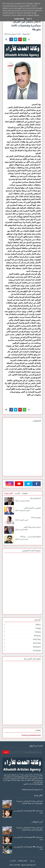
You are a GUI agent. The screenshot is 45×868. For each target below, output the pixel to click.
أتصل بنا (13, 861)
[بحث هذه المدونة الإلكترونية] (26, 752)
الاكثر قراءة (9, 493)
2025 (38, 628)
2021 (37, 643)
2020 (37, 647)
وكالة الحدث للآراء (15, 865)
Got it (29, 19)
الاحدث (17, 493)
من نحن (32, 861)
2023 (37, 636)
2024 (38, 632)
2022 (37, 640)
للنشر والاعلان (22, 861)
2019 (37, 651)
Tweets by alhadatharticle (31, 735)
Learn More (19, 19)
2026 (38, 625)
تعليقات (25, 493)
